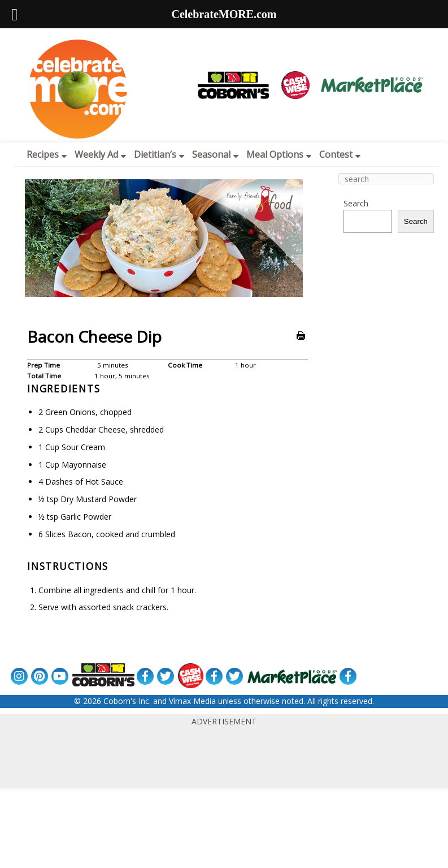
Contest (340, 154)
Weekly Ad (100, 154)
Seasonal (215, 154)
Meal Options (279, 154)
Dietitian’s (159, 154)
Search (356, 203)
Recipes (47, 154)
